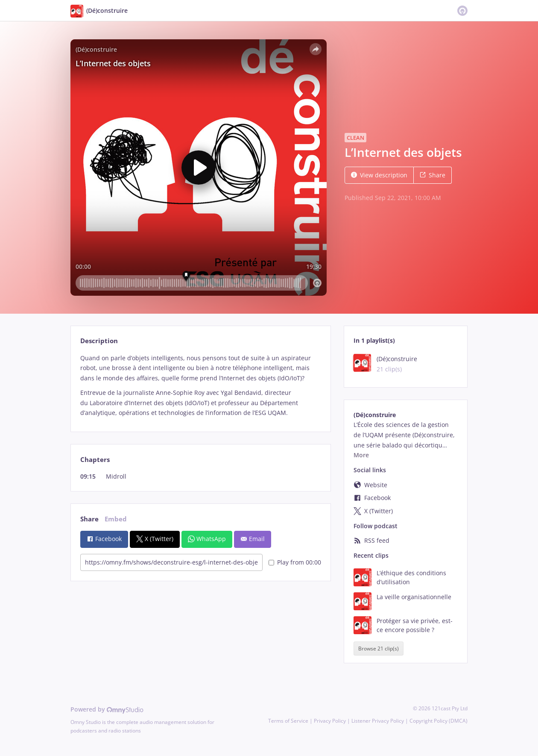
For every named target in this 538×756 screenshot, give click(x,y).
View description (379, 175)
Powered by (107, 709)
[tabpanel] (200, 386)
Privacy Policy (330, 721)
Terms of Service (288, 721)
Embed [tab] (116, 519)
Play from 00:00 (295, 562)
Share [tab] (89, 519)
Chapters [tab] (95, 460)
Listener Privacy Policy (378, 721)
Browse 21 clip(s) (379, 649)
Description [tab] (99, 341)
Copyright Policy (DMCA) (439, 721)
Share (433, 175)
